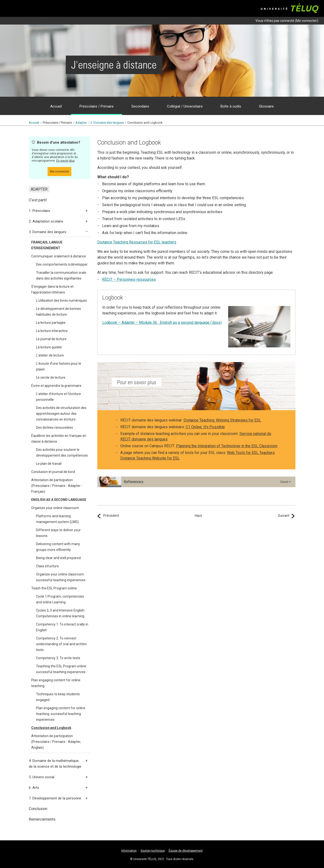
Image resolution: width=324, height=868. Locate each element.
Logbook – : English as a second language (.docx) (162, 322)
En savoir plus (65, 161)
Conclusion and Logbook (51, 728)
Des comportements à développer (62, 264)
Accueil (34, 123)
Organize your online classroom (55, 508)
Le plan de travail (49, 464)
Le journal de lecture (51, 339)
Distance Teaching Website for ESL (150, 458)
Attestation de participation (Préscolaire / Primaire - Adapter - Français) (57, 486)
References (134, 482)
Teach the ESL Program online (54, 588)
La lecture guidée (49, 347)
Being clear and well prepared (58, 558)
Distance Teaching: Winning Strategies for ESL (222, 420)
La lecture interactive (52, 331)
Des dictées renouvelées (55, 428)
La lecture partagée (51, 323)
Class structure (47, 566)
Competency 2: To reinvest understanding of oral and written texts (61, 644)
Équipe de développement (186, 851)
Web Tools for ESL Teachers (251, 453)
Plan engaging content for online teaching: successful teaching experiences (61, 714)
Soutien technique (153, 851)
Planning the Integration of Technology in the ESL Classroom (227, 446)
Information (129, 851)
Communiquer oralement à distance (59, 256)
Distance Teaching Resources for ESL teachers (137, 242)
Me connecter (307, 21)
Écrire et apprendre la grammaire (56, 386)
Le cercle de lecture (51, 377)
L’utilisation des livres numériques (61, 300)
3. (107, 123)
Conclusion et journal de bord (53, 472)
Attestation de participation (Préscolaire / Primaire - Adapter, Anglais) (56, 742)
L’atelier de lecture (50, 355)
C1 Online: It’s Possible (205, 427)
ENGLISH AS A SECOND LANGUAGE (59, 500)
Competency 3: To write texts (58, 658)
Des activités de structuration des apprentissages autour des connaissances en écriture (61, 414)
